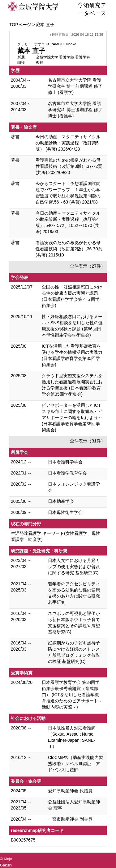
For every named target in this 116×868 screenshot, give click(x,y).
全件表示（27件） (88, 266)
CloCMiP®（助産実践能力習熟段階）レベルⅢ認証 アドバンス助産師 (75, 764)
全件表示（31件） (88, 441)
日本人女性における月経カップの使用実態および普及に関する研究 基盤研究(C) (74, 567)
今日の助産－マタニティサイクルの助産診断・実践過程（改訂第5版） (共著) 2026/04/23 (68, 143)
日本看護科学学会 (65, 462)
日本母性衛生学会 (65, 512)
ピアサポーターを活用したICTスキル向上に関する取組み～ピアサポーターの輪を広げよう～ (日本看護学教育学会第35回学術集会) (72, 418)
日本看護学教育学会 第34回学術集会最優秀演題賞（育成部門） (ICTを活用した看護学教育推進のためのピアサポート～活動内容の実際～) (72, 695)
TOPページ (20, 25)
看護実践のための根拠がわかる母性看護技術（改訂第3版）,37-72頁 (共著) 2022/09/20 (69, 166)
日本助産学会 (61, 501)
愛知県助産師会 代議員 (70, 791)
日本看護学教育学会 (67, 473)
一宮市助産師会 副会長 (70, 819)
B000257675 (23, 840)
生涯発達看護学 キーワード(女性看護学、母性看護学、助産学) (56, 536)
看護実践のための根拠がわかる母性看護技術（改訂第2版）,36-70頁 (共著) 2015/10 (69, 249)
